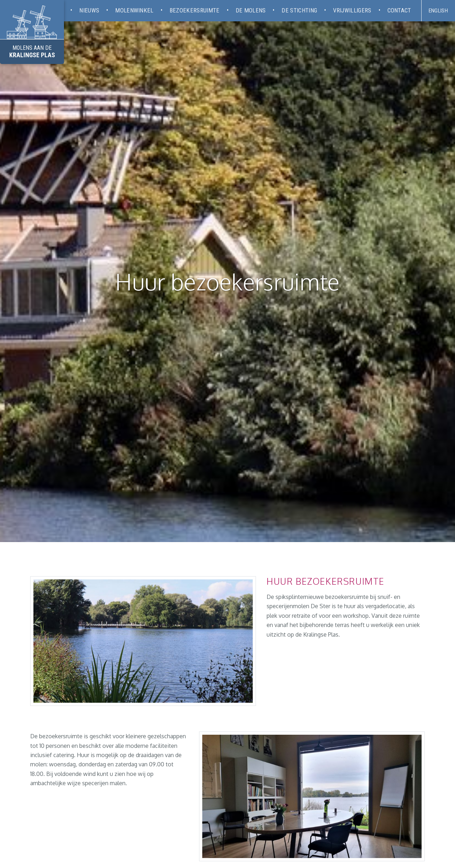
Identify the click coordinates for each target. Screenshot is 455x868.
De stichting (299, 10)
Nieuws (89, 10)
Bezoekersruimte (195, 10)
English (438, 11)
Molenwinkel (134, 10)
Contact (399, 10)
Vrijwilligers (352, 10)
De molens (251, 10)
